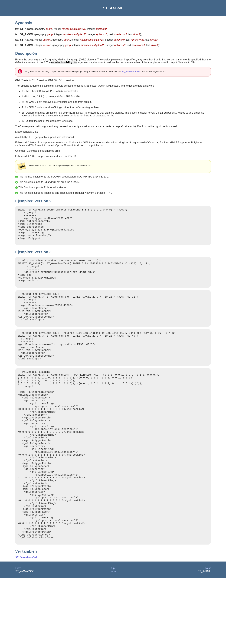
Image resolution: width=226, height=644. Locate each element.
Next (208, 634)
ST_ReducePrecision (131, 72)
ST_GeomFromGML (27, 623)
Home (113, 637)
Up (113, 634)
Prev (18, 634)
